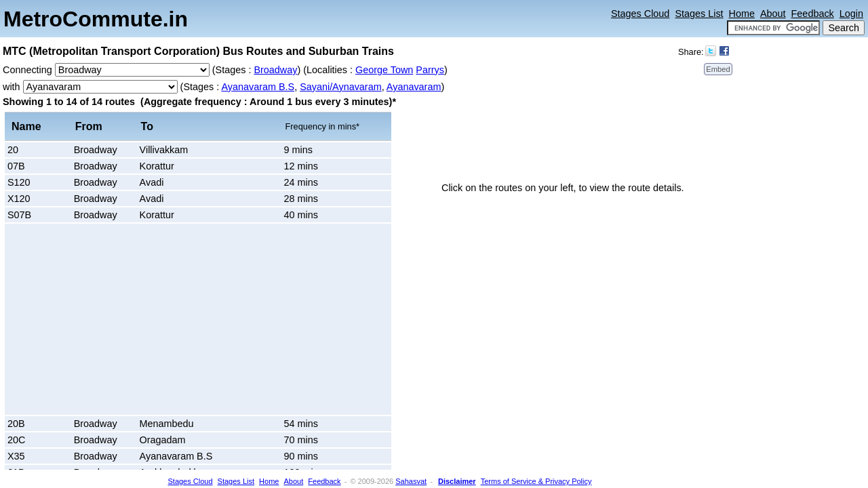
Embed (718, 69)
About (773, 14)
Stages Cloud (640, 14)
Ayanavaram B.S (258, 87)
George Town (384, 70)
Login (851, 14)
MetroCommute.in (96, 19)
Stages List (699, 14)
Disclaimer (457, 481)
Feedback (813, 14)
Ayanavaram (414, 87)
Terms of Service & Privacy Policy (536, 481)
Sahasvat (411, 481)
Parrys (430, 70)
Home (742, 14)
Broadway (275, 70)
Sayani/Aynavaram (341, 87)
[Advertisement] (122, 319)
